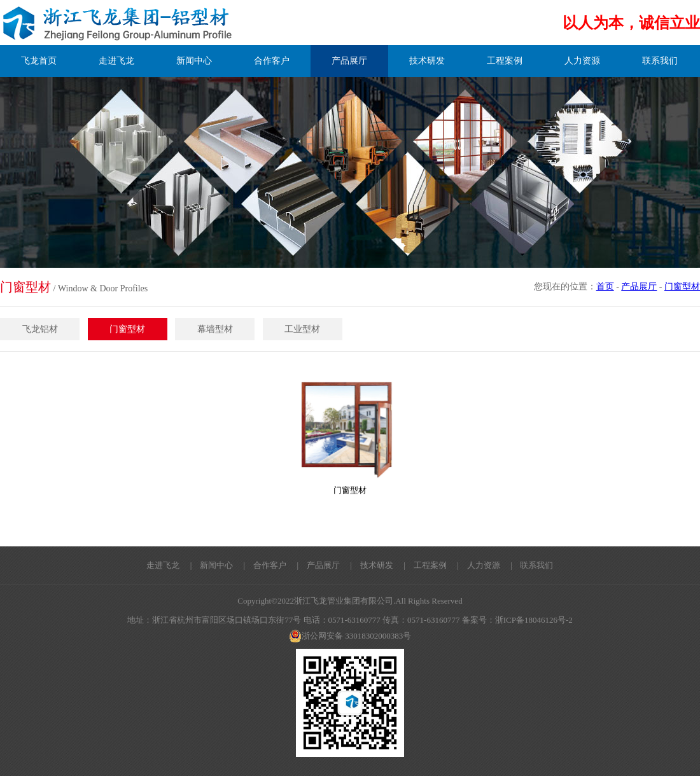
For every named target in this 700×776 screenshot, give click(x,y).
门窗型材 (682, 287)
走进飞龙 (163, 565)
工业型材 (302, 329)
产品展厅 (639, 287)
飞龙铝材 (40, 329)
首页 (605, 287)
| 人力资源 (474, 565)
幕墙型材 (215, 329)
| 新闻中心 (208, 565)
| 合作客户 (261, 565)
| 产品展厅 (314, 565)
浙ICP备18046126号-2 (534, 620)
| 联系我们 (528, 565)
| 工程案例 (421, 565)
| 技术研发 (367, 565)
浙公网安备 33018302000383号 (350, 636)
